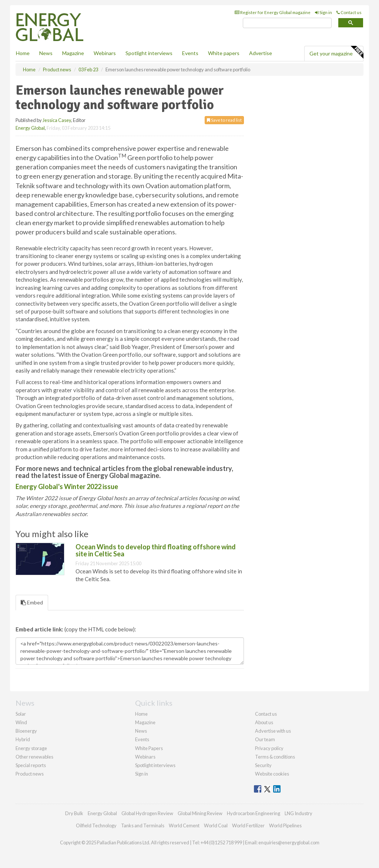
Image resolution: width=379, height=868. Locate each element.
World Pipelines (285, 825)
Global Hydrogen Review (147, 813)
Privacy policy (269, 748)
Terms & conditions (275, 757)
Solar (21, 714)
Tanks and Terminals (143, 825)
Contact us (349, 12)
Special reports (31, 765)
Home (23, 53)
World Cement (184, 825)
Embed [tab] (32, 602)
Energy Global (30, 128)
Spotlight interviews (149, 53)
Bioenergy (26, 731)
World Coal (216, 825)
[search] (287, 23)
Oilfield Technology (96, 825)
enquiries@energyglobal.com (289, 842)
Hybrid (23, 739)
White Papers (149, 748)
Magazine (73, 53)
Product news (30, 774)
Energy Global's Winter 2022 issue (67, 486)
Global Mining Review (200, 813)
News (141, 731)
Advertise (261, 53)
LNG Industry (298, 813)
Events (190, 53)
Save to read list (224, 120)
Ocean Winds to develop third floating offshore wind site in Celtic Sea (156, 550)
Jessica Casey (57, 120)
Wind (21, 722)
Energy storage (31, 748)
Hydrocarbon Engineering (254, 813)
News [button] (46, 53)
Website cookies (272, 774)
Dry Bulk (74, 813)
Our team (265, 739)
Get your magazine (336, 52)
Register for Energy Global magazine (273, 12)
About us (264, 722)
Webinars (105, 53)
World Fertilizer (248, 825)
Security (263, 765)
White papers (224, 53)
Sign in (323, 12)
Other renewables (34, 757)
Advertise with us (273, 731)
